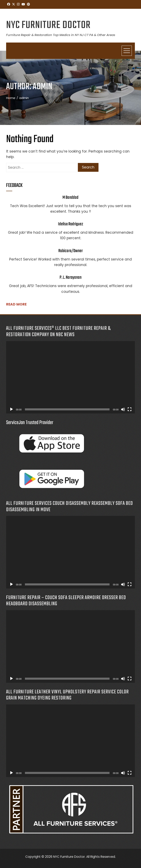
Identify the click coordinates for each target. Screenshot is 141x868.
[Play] (11, 409)
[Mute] (123, 409)
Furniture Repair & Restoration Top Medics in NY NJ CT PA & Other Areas (61, 35)
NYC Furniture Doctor (48, 25)
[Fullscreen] (130, 409)
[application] (70, 377)
